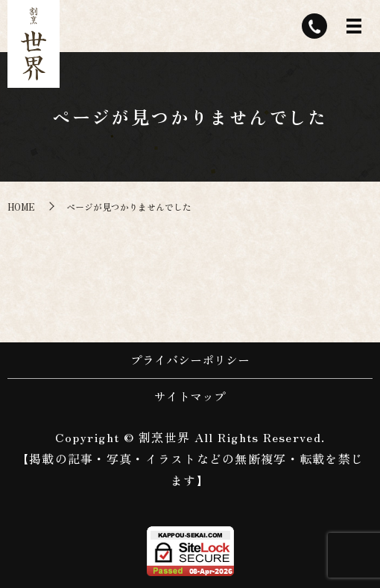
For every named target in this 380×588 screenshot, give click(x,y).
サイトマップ (190, 396)
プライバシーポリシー (190, 359)
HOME (21, 207)
